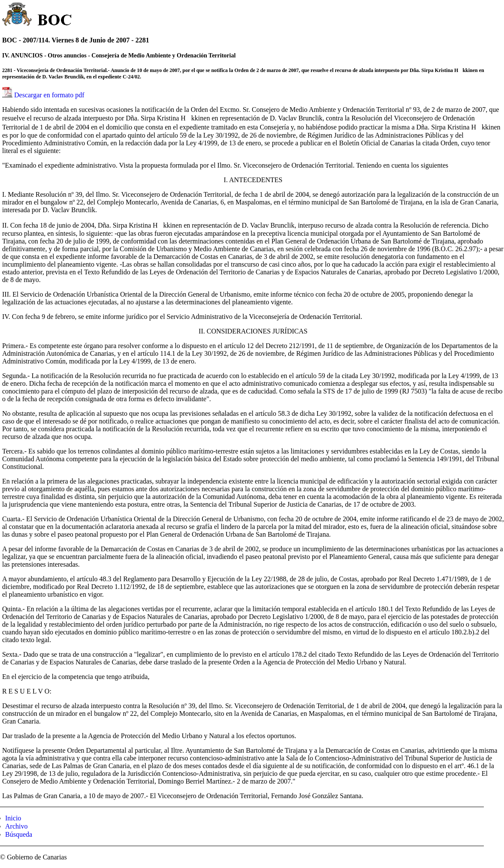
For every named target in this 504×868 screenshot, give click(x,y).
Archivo (16, 826)
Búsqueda (19, 834)
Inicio (13, 818)
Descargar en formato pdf (49, 95)
